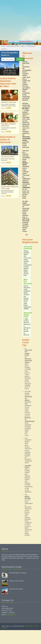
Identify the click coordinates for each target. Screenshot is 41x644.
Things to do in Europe (16, 581)
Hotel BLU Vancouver (9, 102)
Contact (4, 49)
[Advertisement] (20, 20)
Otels (3, 46)
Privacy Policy (29, 626)
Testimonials (31, 46)
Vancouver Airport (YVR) (28, 315)
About (23, 46)
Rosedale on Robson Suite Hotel (9, 125)
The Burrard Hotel (7, 157)
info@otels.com (11, 615)
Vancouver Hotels (13, 46)
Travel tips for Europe (16, 589)
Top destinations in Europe (18, 573)
